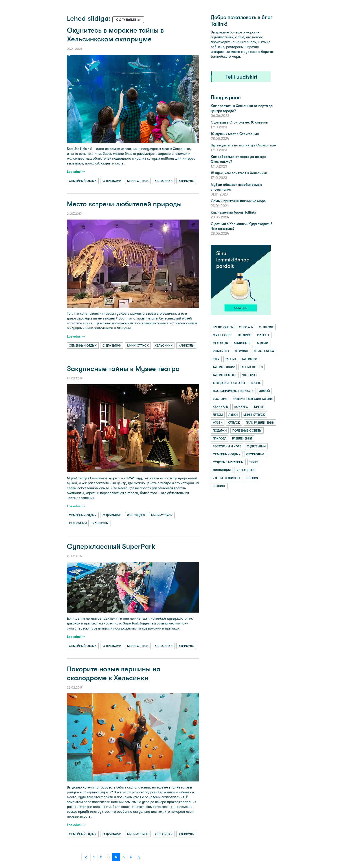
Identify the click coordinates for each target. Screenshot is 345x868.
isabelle (263, 335)
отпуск (234, 423)
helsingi (245, 335)
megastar (220, 343)
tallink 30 (250, 359)
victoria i (250, 375)
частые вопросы (226, 478)
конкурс (241, 407)
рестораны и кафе (227, 446)
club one (266, 327)
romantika (221, 351)
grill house (222, 335)
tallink (231, 359)
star (216, 359)
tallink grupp (224, 367)
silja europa (264, 351)
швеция (252, 478)
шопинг (219, 486)
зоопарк (220, 399)
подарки (220, 430)
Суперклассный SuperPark (111, 546)
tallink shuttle (225, 375)
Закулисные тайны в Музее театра (123, 369)
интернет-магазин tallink (253, 399)
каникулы (186, 181)
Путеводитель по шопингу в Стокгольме (243, 145)
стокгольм (255, 454)
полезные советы (247, 430)
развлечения (242, 438)
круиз (259, 407)
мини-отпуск (138, 181)
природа (220, 438)
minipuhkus (243, 343)
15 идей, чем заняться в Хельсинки (239, 173)
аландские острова (229, 383)
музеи (218, 423)
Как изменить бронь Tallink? (233, 212)
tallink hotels (251, 367)
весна (256, 383)
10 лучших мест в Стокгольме (235, 134)
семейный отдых (83, 181)
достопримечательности (233, 391)
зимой (264, 391)
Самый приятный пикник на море (238, 201)
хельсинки (164, 181)
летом (218, 415)
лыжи (233, 415)
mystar (262, 343)
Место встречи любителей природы (124, 204)
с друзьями (112, 181)
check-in (246, 327)
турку (254, 462)
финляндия (136, 515)
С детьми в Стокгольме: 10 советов (239, 122)
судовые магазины (228, 462)
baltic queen (223, 327)
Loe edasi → (76, 172)
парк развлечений (260, 423)
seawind (242, 351)
